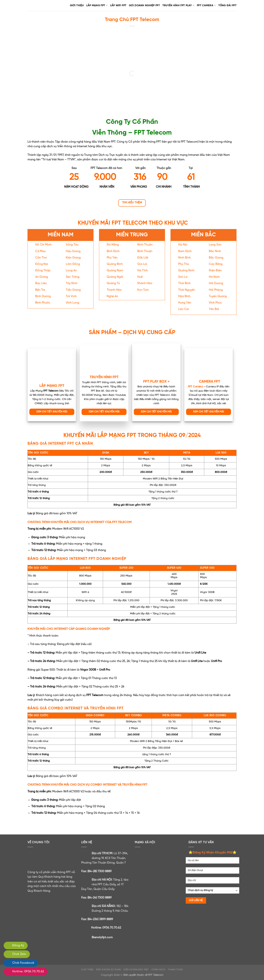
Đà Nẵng (113, 245)
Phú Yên (112, 258)
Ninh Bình (185, 258)
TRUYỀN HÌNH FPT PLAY (178, 5)
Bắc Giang (216, 258)
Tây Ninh (72, 283)
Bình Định (113, 251)
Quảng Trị (113, 283)
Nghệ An (112, 296)
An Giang (42, 277)
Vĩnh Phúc (215, 303)
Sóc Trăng (73, 277)
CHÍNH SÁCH (158, 970)
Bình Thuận (145, 251)
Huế (140, 277)
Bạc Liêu (41, 283)
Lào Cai (184, 309)
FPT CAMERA (206, 5)
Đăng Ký (18, 945)
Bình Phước (43, 303)
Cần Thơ (41, 258)
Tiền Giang (73, 290)
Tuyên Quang (218, 296)
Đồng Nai (42, 264)
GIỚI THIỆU (87, 970)
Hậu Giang (73, 251)
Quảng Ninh (186, 270)
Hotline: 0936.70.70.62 (28, 971)
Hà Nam (214, 277)
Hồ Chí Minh (43, 245)
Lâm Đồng (73, 264)
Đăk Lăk (143, 258)
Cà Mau (41, 251)
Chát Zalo (19, 954)
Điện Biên (215, 270)
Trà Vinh (71, 296)
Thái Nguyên (187, 290)
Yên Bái (214, 309)
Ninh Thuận (145, 245)
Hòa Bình (184, 296)
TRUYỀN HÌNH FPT (104, 377)
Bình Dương (43, 296)
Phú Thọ (184, 264)
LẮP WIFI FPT (118, 5)
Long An (71, 270)
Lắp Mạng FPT (97, 5)
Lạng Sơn (215, 245)
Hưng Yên (185, 303)
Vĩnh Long (73, 303)
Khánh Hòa (145, 283)
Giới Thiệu (77, 5)
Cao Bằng (216, 264)
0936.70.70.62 (112, 928)
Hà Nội (183, 245)
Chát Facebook (23, 963)
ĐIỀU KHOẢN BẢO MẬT (136, 970)
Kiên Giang (73, 258)
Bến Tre (40, 290)
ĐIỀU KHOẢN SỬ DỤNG (109, 970)
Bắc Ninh (215, 251)
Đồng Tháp (43, 270)
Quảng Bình (115, 264)
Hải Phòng (216, 290)
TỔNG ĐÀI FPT (227, 5)
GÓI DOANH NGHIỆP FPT (144, 5)
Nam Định (185, 251)
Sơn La (183, 277)
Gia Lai (142, 264)
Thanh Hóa (114, 290)
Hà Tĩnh (143, 270)
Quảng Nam (115, 270)
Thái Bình (184, 283)
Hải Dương (216, 283)
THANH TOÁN (175, 970)
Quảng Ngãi (115, 277)
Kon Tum (143, 290)
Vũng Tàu (72, 245)
